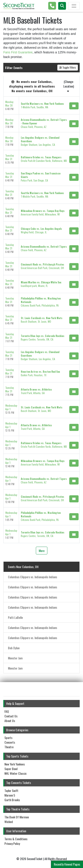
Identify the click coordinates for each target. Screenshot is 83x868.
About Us (10, 721)
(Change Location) (69, 86)
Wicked (9, 822)
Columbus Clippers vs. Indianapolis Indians (33, 577)
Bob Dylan (14, 648)
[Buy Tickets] (74, 106)
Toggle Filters (68, 67)
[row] (41, 106)
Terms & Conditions (16, 839)
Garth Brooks (12, 800)
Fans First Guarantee (18, 52)
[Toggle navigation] (74, 6)
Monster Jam (15, 658)
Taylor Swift (11, 790)
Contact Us (11, 716)
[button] (62, 6)
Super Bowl (11, 769)
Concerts (10, 742)
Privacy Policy (12, 843)
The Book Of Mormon (17, 817)
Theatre (9, 747)
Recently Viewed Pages (67, 864)
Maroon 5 (10, 795)
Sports (8, 738)
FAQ (7, 711)
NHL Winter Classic (15, 773)
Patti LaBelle (15, 617)
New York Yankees (15, 764)
